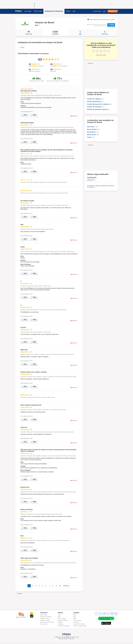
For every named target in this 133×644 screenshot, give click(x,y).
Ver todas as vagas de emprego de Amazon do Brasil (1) (101, 186)
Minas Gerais (91, 135)
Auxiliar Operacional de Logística (98, 104)
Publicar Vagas (38, 11)
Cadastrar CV (113, 11)
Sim (25, 115)
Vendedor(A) (92, 177)
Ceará (89, 137)
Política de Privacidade (64, 626)
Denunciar (74, 116)
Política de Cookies (45, 620)
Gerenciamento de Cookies (47, 622)
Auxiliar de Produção (94, 107)
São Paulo (90, 127)
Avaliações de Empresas (54, 11)
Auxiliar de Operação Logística (97, 109)
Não (34, 115)
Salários (68, 11)
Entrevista (105, 33)
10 (60, 586)
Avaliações (55, 33)
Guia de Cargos (77, 620)
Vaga (80, 33)
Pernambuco (91, 132)
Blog (74, 11)
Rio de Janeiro (92, 129)
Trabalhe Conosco (45, 619)
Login (104, 11)
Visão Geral (29, 33)
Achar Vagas (28, 11)
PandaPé (60, 622)
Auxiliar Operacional (94, 102)
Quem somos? (44, 615)
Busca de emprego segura (80, 626)
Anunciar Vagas (62, 619)
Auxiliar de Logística (94, 99)
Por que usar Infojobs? (46, 617)
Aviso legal (61, 624)
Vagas (75, 619)
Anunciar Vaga (97, 11)
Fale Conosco (44, 624)
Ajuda (59, 615)
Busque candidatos (63, 620)
